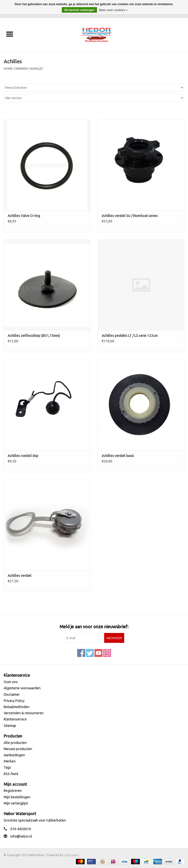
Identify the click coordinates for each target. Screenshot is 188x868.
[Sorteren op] (94, 87)
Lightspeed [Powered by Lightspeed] (71, 855)
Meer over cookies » (113, 10)
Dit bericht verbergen (80, 10)
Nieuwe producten (18, 749)
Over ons (11, 682)
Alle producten (15, 743)
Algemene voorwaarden (22, 688)
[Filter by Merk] (94, 98)
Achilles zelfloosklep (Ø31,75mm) (34, 336)
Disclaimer (12, 694)
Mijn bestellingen (17, 797)
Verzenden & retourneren (24, 713)
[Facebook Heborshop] (81, 653)
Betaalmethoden (17, 707)
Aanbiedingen (14, 755)
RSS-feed (11, 774)
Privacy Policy (14, 701)
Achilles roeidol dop (23, 456)
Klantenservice (15, 719)
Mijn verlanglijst (16, 803)
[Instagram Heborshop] (107, 653)
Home (8, 69)
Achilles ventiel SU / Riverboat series (130, 216)
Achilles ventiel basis (118, 456)
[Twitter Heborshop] (90, 653)
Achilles (36, 69)
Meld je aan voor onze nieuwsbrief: (94, 627)
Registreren (13, 791)
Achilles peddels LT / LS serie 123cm (130, 336)
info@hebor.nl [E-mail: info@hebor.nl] (21, 836)
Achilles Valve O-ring (24, 216)
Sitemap (10, 726)
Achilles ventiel (20, 576)
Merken (21, 69)
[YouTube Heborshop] (98, 653)
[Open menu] (10, 34)
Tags (7, 767)
